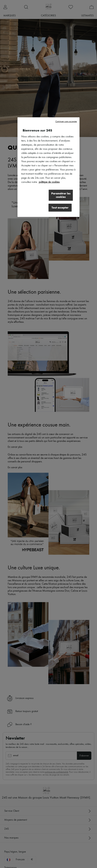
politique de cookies (49, 182)
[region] (48, 167)
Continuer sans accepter (66, 121)
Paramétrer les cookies (61, 195)
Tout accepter (60, 207)
